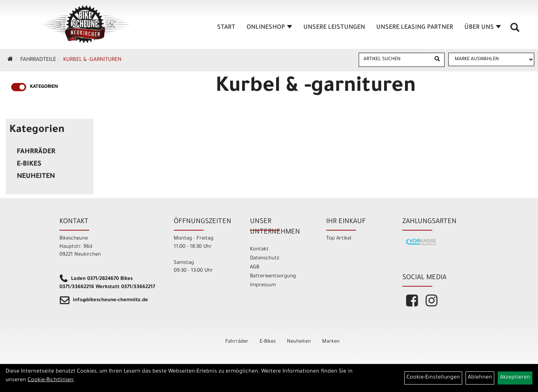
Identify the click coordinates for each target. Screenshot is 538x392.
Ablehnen (480, 378)
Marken (331, 342)
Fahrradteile (38, 60)
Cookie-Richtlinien (51, 380)
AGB (255, 267)
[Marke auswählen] (491, 59)
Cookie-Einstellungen (433, 378)
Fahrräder (36, 152)
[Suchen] (437, 60)
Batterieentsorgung (273, 276)
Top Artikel (339, 239)
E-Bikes (29, 164)
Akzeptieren (515, 378)
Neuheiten (36, 177)
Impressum (263, 285)
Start (226, 28)
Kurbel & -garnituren (92, 60)
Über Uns (483, 28)
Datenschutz (265, 258)
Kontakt (259, 249)
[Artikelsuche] (515, 30)
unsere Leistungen (334, 28)
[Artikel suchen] (395, 59)
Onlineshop (269, 28)
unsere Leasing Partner (415, 28)
